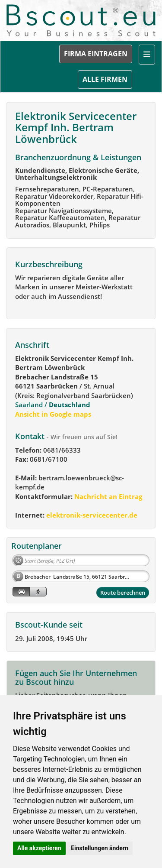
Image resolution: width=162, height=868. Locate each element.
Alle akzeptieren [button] (39, 848)
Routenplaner (37, 546)
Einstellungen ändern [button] (100, 848)
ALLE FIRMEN (105, 79)
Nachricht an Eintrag (107, 496)
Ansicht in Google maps (53, 414)
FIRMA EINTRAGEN (96, 54)
